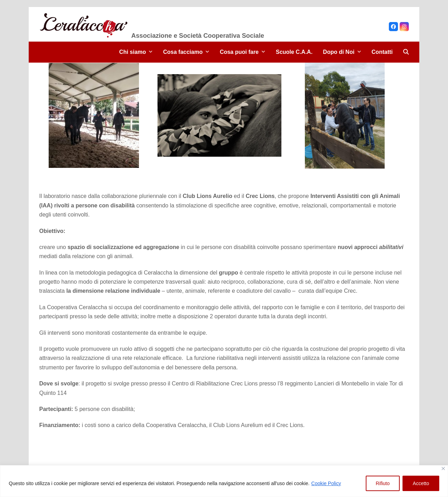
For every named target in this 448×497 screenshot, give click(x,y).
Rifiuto (383, 483)
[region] (224, 481)
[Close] (443, 468)
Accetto (421, 483)
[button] (406, 52)
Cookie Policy (326, 483)
